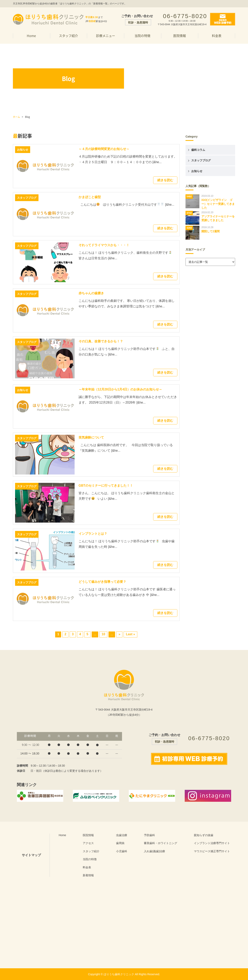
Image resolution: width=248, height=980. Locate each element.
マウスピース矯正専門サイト (212, 851)
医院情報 (180, 36)
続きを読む (165, 180)
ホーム (16, 117)
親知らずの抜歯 (204, 835)
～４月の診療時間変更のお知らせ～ (104, 149)
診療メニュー (106, 36)
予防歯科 (149, 835)
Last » (130, 634)
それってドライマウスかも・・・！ (104, 245)
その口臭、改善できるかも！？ (101, 341)
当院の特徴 (142, 36)
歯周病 (120, 843)
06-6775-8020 (185, 16)
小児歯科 (122, 851)
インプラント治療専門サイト (212, 843)
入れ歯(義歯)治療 (154, 851)
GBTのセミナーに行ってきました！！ (106, 486)
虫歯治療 (122, 835)
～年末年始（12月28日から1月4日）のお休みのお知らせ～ (120, 389)
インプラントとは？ (93, 534)
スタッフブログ (201, 160)
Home (31, 36)
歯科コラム (198, 150)
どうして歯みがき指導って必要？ (102, 582)
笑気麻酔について (91, 437)
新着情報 (88, 875)
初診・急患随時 (138, 22)
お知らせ (197, 171)
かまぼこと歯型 (90, 197)
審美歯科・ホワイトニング (161, 843)
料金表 (217, 36)
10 (103, 634)
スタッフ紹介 (68, 36)
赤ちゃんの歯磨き (91, 293)
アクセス (88, 843)
